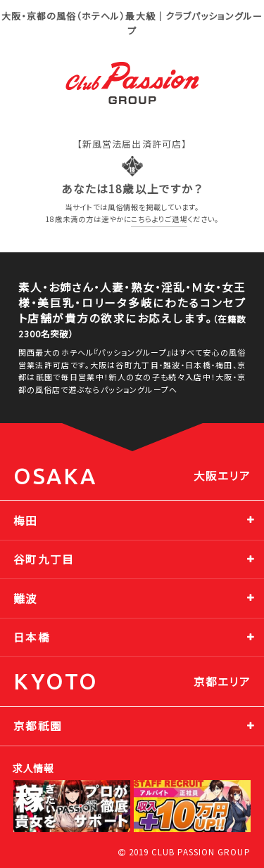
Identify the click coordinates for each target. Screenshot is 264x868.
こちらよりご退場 (159, 219)
